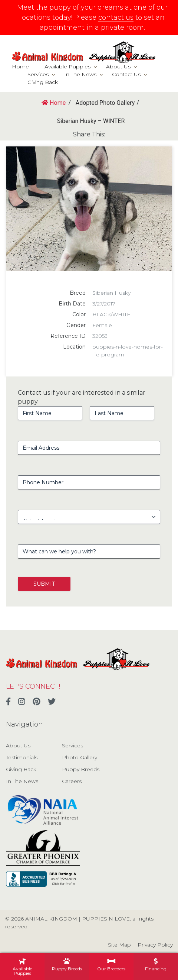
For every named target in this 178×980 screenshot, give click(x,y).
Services (38, 74)
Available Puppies (67, 67)
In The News (80, 74)
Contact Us (126, 74)
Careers (72, 781)
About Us (118, 67)
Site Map (119, 945)
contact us (116, 17)
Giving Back (43, 82)
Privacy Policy (155, 945)
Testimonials (22, 757)
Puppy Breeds (81, 769)
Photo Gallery (80, 757)
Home (20, 67)
